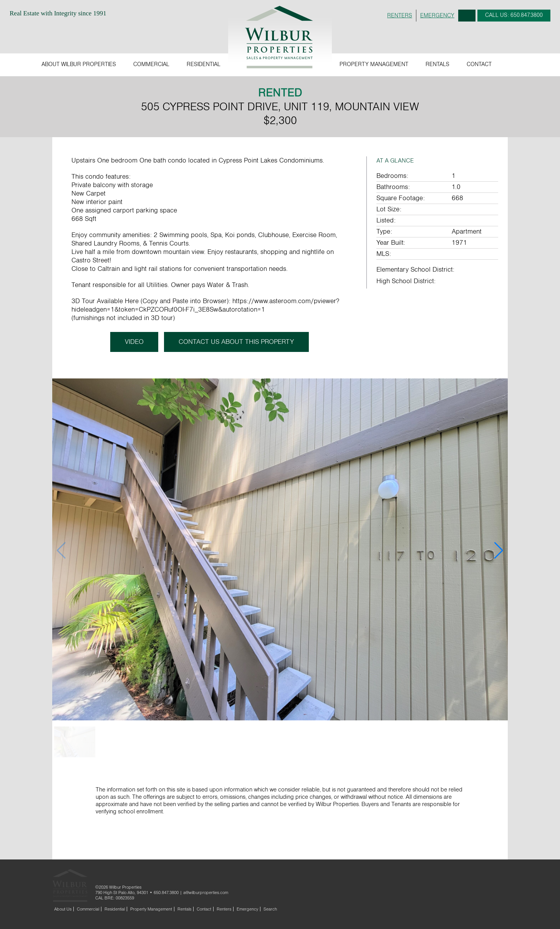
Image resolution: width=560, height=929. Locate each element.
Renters (224, 909)
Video (133, 342)
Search (467, 16)
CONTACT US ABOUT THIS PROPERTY (237, 342)
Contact (479, 64)
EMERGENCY (437, 16)
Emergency (247, 909)
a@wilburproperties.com (206, 893)
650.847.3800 (166, 893)
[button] (499, 551)
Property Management (374, 64)
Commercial (151, 64)
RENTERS (400, 16)
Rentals (437, 64)
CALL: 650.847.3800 (514, 15)
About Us (63, 909)
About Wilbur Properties (79, 64)
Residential (204, 64)
